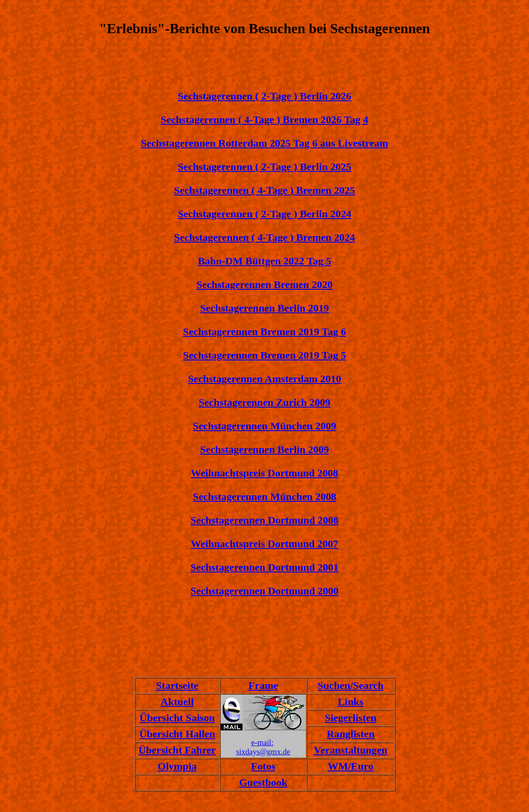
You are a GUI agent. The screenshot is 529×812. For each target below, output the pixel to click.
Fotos (263, 766)
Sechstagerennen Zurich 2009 (264, 402)
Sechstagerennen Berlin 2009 (265, 449)
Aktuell (177, 702)
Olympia (177, 766)
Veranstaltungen (351, 750)
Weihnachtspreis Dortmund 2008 (264, 473)
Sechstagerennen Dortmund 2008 (265, 520)
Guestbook (263, 782)
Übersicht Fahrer (177, 750)
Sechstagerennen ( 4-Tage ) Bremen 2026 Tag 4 (264, 120)
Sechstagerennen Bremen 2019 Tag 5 (265, 355)
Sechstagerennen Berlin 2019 (265, 308)
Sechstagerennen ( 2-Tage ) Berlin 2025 (265, 167)
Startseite (177, 685)
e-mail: (262, 743)
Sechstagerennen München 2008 (264, 497)
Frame (263, 685)
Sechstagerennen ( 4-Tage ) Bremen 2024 (264, 237)
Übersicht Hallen (177, 734)
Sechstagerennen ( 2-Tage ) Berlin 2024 (265, 214)
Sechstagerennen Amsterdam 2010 (265, 379)
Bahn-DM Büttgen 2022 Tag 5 (264, 261)
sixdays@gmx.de (263, 752)
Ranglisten (350, 734)
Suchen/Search (351, 685)
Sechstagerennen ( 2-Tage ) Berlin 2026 (265, 96)
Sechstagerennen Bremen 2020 (264, 284)
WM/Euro (350, 766)
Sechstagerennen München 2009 (264, 426)
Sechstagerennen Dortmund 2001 (265, 567)
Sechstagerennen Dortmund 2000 (265, 591)
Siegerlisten (351, 718)
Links (350, 702)
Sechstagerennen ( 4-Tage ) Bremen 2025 (264, 190)
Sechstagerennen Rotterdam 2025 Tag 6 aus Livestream (264, 143)
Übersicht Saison (177, 718)
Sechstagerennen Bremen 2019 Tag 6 (265, 332)
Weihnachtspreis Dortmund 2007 (264, 544)
